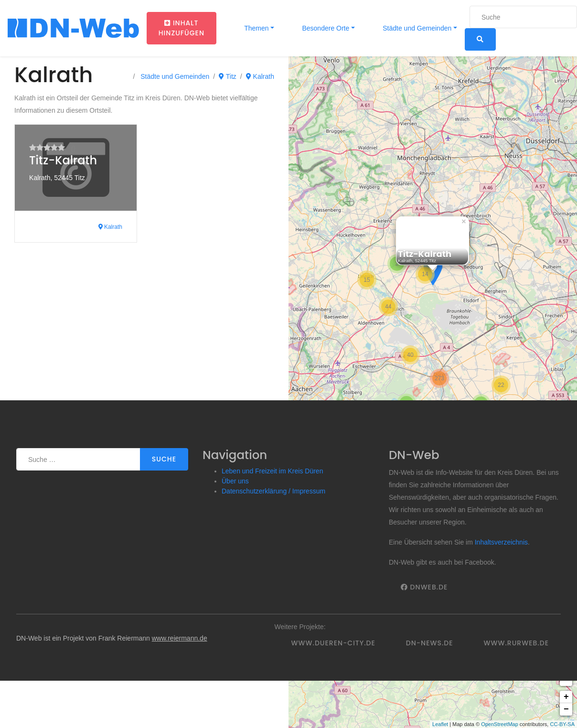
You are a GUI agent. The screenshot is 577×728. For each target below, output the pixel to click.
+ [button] (566, 697)
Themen (256, 28)
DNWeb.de (424, 587)
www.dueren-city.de (333, 643)
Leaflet (440, 724)
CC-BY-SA (562, 724)
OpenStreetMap (500, 724)
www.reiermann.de (180, 638)
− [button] (566, 709)
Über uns (235, 481)
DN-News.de (430, 643)
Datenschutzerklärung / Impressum (273, 491)
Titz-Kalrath (63, 160)
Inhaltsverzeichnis (501, 542)
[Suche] (523, 17)
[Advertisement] (129, 329)
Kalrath (260, 76)
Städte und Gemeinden (416, 28)
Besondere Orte (325, 28)
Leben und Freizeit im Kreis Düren (272, 471)
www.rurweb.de (516, 643)
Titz (228, 76)
